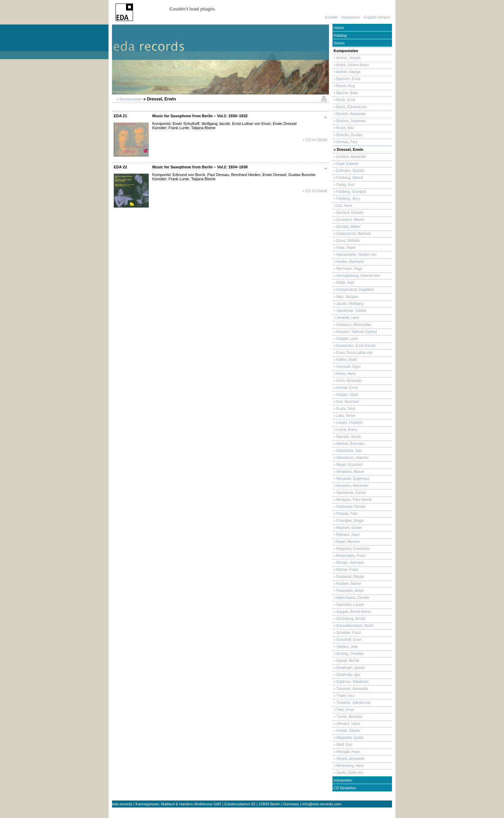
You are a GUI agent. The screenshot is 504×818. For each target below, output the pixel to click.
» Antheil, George (346, 72)
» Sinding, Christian (348, 654)
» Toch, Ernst (343, 710)
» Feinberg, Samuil (348, 178)
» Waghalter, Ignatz (348, 738)
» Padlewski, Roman (349, 507)
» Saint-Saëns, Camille (351, 598)
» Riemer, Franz (345, 570)
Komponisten (345, 51)
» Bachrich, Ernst (346, 79)
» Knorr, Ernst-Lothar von (353, 353)
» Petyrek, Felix (345, 514)
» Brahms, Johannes (349, 121)
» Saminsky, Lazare (348, 605)
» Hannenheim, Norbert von (355, 255)
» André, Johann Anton (351, 65)
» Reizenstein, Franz (349, 556)
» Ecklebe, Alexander (349, 157)
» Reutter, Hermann (348, 563)
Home (338, 28)
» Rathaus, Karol (346, 535)
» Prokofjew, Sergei (348, 521)
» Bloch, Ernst (344, 100)
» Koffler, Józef (345, 360)
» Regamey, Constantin (351, 549)
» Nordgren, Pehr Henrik (352, 500)
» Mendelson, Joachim (351, 458)
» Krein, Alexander (347, 381)
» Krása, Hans (344, 374)
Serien (339, 43)
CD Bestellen (344, 788)
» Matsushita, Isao (347, 451)
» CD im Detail (315, 140)
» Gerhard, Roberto (348, 213)
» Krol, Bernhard (346, 402)
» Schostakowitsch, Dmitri (353, 626)
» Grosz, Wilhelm (346, 241)
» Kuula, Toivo (344, 409)
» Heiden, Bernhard (348, 262)
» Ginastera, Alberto (348, 220)
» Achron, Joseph (346, 58)
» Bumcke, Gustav (347, 135)
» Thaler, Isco (344, 696)
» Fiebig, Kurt (343, 185)
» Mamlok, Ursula (347, 437)
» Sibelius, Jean (345, 647)
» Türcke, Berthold (347, 717)
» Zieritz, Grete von (348, 773)
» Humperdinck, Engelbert (353, 290)
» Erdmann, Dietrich (348, 171)
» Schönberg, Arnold (349, 619)
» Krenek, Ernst (345, 388)
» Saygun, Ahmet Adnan (352, 612)
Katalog (339, 35)
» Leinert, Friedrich (348, 423)
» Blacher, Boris (345, 93)
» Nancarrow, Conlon (349, 493)
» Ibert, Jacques (345, 297)
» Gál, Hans (342, 206)
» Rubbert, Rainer (347, 584)
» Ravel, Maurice (346, 542)
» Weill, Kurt (342, 745)
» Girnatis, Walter (346, 227)
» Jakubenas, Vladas (349, 311)
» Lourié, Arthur (345, 430)
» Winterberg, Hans (348, 766)
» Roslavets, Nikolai (348, 577)
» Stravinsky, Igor (346, 675)
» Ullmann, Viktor (346, 724)
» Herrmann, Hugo (347, 269)
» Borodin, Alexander (349, 114)
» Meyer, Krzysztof (347, 465)
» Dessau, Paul (345, 142)
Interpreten (342, 780)
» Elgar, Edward (345, 164)
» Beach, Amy (344, 86)
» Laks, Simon (344, 416)
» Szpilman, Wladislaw (351, 682)
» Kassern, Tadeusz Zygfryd (355, 332)
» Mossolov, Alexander (351, 486)
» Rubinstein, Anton (348, 591)
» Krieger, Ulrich (345, 395)
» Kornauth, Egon (347, 367)
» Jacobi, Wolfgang (348, 304)
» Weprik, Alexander (349, 759)
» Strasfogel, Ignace (349, 668)
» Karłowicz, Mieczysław (352, 325)
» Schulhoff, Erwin (347, 640)
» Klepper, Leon (345, 339)
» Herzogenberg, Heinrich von (356, 276)
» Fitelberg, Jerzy (346, 199)
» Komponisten (129, 99)
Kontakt (331, 17)
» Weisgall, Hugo (346, 752)
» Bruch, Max (343, 128)
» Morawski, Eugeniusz (351, 479)
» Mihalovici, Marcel (348, 472)
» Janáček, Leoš (346, 318)
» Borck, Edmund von (350, 107)
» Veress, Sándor (346, 731)
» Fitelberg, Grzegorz (349, 192)
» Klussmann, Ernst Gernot (354, 346)
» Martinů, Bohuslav (348, 444)
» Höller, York (343, 283)
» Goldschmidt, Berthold (352, 234)
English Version (377, 17)
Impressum (351, 17)
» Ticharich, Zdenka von (352, 703)
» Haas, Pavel (344, 248)
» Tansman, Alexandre (350, 689)
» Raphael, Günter (347, 528)
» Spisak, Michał (346, 661)
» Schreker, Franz (347, 633)
